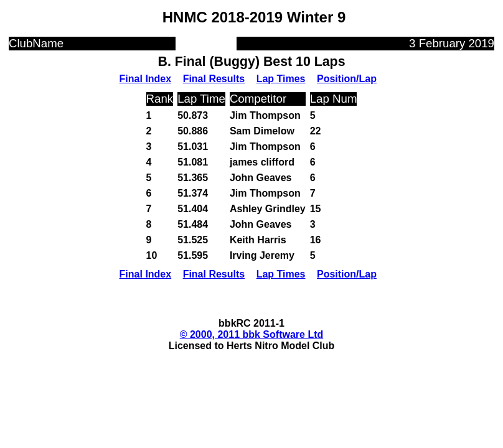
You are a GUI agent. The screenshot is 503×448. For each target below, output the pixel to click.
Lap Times (281, 79)
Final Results (214, 79)
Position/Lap (347, 79)
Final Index (146, 79)
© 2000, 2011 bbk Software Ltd (252, 334)
